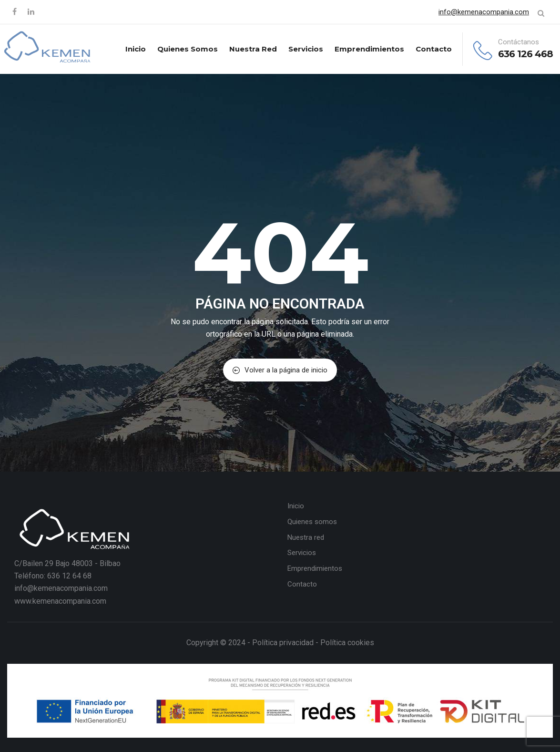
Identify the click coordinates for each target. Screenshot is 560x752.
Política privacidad (283, 643)
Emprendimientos (369, 49)
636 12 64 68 (69, 576)
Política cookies (347, 643)
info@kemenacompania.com (484, 12)
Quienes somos (188, 49)
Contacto (434, 49)
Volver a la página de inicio (280, 370)
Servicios (306, 49)
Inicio (136, 49)
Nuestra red (253, 49)
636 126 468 (525, 54)
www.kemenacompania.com (60, 601)
